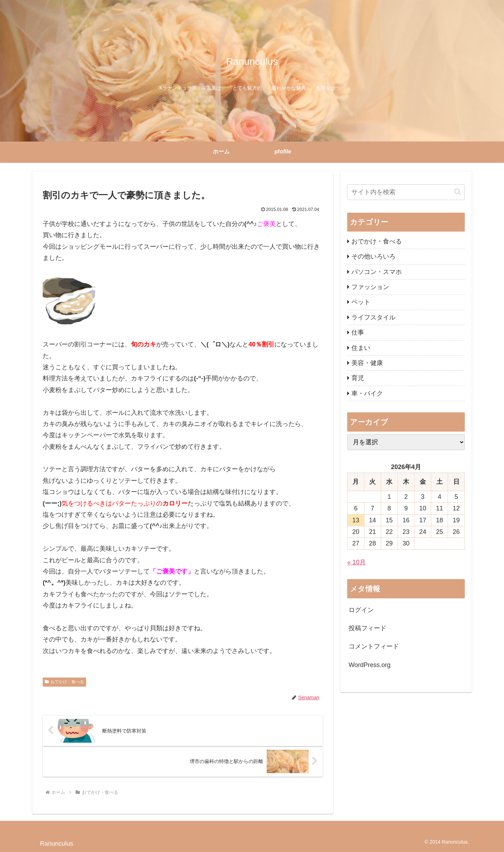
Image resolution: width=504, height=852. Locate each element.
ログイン (361, 610)
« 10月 (356, 562)
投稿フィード (367, 628)
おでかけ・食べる (64, 682)
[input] (406, 192)
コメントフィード (374, 646)
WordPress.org (370, 665)
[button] (458, 192)
